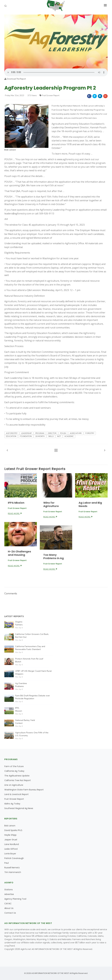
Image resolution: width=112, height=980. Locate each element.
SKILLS (51, 436)
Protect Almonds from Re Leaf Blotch (29, 660)
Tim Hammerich (13, 872)
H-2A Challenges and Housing (19, 553)
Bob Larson (10, 150)
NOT (59, 436)
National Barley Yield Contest (25, 722)
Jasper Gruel (11, 840)
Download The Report (15, 79)
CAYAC (8, 904)
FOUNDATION (26, 436)
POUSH (63, 433)
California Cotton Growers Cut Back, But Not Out (32, 636)
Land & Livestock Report (16, 794)
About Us (9, 908)
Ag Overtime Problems (21, 685)
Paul (6, 863)
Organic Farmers (19, 623)
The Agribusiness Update (17, 776)
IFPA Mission (16, 503)
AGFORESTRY (12, 433)
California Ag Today (14, 771)
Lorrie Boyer (10, 854)
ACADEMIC (69, 436)
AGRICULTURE (76, 433)
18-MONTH (40, 436)
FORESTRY (90, 433)
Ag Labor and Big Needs (90, 504)
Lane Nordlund (12, 844)
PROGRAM (40, 433)
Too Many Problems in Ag (54, 556)
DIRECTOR (52, 433)
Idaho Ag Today (12, 804)
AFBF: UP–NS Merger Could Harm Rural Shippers (33, 672)
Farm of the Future (14, 766)
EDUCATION (11, 436)
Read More (15, 514)
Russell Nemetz (12, 868)
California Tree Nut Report (18, 780)
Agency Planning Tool (15, 899)
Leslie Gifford (11, 849)
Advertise (9, 894)
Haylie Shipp (10, 835)
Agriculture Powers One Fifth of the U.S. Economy (32, 734)
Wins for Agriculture (51, 504)
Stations (9, 890)
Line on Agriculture (14, 785)
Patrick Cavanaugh (14, 858)
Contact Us (10, 913)
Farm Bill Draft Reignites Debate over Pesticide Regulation (33, 697)
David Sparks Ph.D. (13, 830)
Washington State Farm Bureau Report (24, 790)
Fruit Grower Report (49, 96)
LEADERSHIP (26, 433)
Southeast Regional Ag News (19, 808)
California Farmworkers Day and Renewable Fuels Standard (30, 648)
